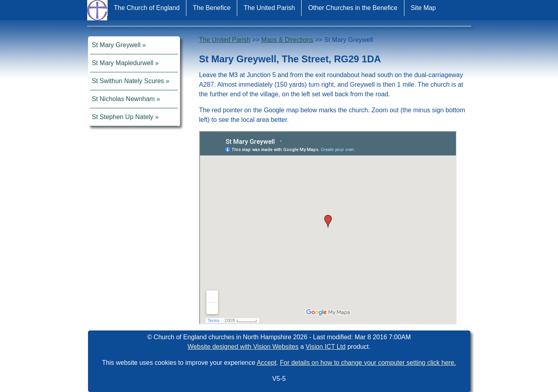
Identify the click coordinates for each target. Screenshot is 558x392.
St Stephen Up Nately (123, 117)
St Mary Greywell (116, 45)
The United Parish (269, 8)
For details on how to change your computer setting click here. (368, 363)
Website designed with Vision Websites (243, 347)
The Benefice (212, 8)
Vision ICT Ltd (326, 347)
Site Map (423, 8)
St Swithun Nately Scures (128, 81)
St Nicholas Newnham (123, 99)
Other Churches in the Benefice (353, 8)
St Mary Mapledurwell (123, 63)
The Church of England (147, 8)
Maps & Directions (287, 40)
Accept (267, 363)
